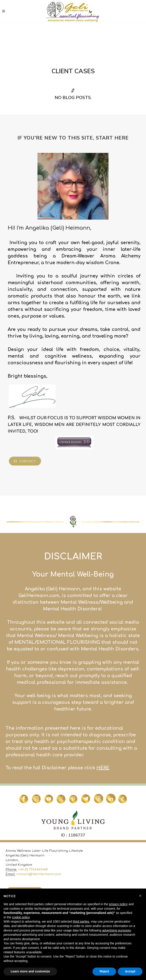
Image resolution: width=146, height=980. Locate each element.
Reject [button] (104, 971)
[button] (140, 896)
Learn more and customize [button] (30, 971)
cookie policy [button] (21, 917)
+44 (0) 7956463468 (33, 870)
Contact (25, 461)
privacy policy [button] (118, 904)
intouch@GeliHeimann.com (39, 874)
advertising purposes (116, 930)
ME (8, 884)
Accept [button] (130, 971)
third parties (81, 921)
